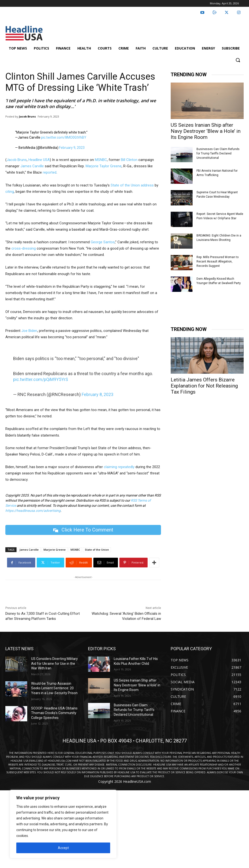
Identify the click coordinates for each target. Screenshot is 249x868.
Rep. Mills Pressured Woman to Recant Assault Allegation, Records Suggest (218, 261)
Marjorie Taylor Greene (104, 166)
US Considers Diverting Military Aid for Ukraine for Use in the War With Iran (54, 663)
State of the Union (97, 550)
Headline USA (39, 160)
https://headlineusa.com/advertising (33, 511)
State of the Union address (132, 185)
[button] (238, 60)
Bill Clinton (129, 160)
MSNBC (101, 160)
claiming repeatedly (119, 467)
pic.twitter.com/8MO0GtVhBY (64, 137)
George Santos (103, 242)
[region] (63, 824)
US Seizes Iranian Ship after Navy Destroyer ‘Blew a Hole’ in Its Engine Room (206, 131)
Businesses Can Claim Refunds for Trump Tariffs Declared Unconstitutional (218, 153)
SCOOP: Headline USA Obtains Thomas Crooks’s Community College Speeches (54, 713)
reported (50, 172)
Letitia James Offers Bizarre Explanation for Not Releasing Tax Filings (204, 386)
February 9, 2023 (72, 148)
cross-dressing (24, 248)
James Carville (32, 166)
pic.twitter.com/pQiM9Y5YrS (41, 379)
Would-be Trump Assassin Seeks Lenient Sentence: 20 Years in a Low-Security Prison (54, 688)
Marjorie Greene (55, 550)
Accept (63, 848)
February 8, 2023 (98, 394)
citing (10, 192)
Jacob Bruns (27, 116)
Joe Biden (29, 331)
